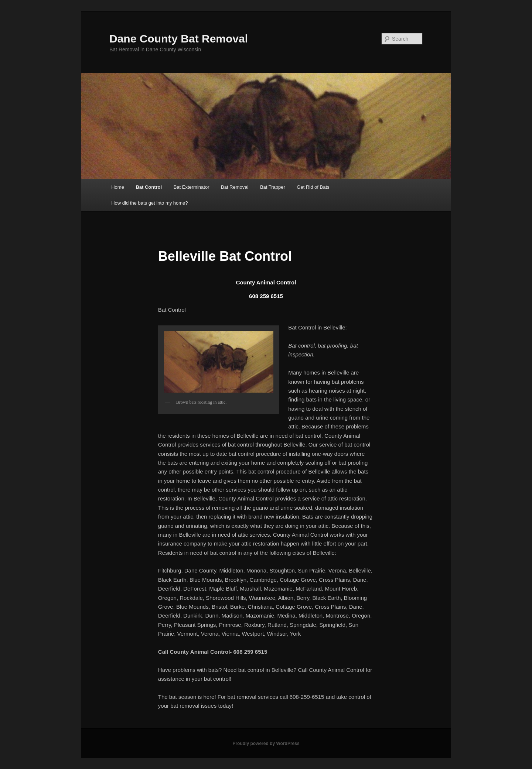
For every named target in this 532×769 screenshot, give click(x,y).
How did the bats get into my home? (149, 203)
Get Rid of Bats (313, 187)
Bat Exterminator (192, 187)
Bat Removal (235, 187)
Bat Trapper (273, 187)
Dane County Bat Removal (179, 39)
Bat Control (149, 187)
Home (118, 187)
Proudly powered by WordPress (266, 744)
